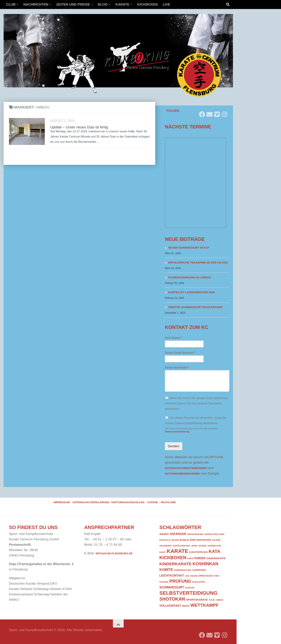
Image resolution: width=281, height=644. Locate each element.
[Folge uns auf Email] (209, 113)
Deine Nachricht (177, 368)
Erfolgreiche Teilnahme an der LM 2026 (198, 263)
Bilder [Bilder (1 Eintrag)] (175, 540)
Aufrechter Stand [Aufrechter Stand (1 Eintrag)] (214, 534)
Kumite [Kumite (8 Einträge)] (166, 570)
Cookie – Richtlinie (162, 502)
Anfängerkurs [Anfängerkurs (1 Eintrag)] (195, 534)
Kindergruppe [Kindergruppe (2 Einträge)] (216, 558)
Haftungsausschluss (128, 502)
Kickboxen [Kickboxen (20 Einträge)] (173, 558)
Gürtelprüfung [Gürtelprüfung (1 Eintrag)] (181, 546)
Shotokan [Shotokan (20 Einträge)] (172, 599)
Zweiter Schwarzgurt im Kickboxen (195, 307)
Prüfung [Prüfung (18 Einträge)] (180, 581)
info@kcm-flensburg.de (114, 553)
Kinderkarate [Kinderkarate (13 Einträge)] (175, 564)
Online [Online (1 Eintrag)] (194, 576)
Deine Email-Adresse (180, 353)
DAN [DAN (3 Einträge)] (193, 540)
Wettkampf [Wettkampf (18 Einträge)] (205, 605)
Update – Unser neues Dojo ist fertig (79, 127)
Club (11, 4)
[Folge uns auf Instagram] (225, 113)
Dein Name (173, 338)
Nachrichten (36, 4)
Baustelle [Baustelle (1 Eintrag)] (165, 540)
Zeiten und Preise (73, 4)
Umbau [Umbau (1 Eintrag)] (220, 600)
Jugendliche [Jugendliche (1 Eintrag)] (214, 546)
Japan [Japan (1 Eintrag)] (194, 546)
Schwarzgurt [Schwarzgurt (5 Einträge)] (172, 587)
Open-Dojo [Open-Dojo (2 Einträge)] (205, 576)
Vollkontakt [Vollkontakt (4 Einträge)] (170, 606)
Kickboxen (147, 4)
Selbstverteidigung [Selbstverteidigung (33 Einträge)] (188, 593)
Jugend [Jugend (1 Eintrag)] (202, 546)
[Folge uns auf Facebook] (202, 113)
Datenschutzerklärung (177, 432)
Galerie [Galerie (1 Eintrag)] (216, 540)
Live (166, 4)
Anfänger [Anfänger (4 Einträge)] (178, 534)
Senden (174, 446)
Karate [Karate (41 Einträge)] (177, 551)
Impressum (62, 502)
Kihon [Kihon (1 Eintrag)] (190, 558)
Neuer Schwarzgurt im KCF (189, 248)
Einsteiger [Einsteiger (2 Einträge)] (204, 540)
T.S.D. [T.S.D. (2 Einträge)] (212, 600)
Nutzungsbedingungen (182, 474)
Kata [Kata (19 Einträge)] (214, 551)
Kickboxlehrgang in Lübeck (190, 277)
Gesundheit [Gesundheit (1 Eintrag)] (166, 546)
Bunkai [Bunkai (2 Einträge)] (184, 540)
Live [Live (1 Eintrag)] (187, 576)
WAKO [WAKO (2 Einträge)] (186, 606)
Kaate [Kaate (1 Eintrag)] (163, 552)
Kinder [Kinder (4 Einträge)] (200, 558)
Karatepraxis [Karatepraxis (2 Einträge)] (198, 552)
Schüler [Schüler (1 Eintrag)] (190, 588)
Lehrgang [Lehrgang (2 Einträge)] (199, 570)
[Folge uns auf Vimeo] (217, 113)
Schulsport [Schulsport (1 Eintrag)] (199, 582)
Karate (123, 4)
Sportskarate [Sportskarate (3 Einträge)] (197, 600)
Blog (103, 4)
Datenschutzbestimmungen (186, 468)
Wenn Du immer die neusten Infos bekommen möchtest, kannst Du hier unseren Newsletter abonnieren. (196, 403)
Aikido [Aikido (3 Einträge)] (164, 534)
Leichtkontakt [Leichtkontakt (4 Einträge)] (172, 575)
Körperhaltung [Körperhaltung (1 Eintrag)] (183, 570)
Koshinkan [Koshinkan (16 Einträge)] (205, 564)
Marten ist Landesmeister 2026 (191, 292)
